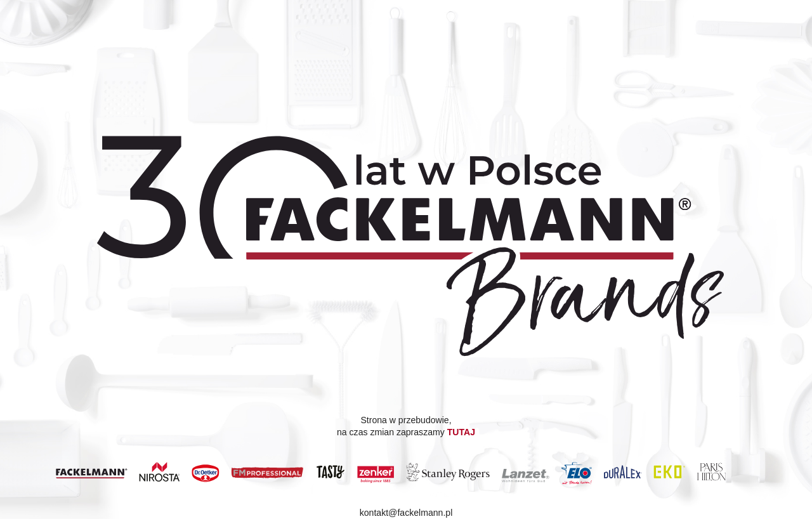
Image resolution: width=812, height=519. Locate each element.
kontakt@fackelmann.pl (406, 513)
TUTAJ (461, 432)
